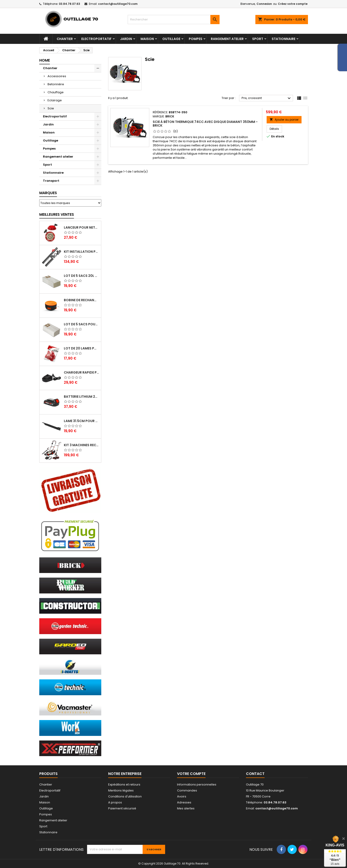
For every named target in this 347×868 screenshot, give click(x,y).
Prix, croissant (267, 98)
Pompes (196, 39)
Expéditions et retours (124, 784)
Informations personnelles (197, 784)
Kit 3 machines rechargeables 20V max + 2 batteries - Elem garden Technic (82, 445)
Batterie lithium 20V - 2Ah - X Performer (82, 397)
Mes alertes (186, 808)
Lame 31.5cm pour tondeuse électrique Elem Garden (82, 421)
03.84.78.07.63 (69, 4)
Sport (258, 39)
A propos (115, 802)
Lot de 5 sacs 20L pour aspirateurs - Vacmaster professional (82, 276)
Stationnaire (284, 39)
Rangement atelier (227, 39)
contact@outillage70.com (118, 4)
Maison (147, 39)
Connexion (264, 4)
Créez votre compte (293, 4)
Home (45, 60)
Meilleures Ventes (57, 214)
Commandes (187, 790)
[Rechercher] (174, 20)
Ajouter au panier (284, 120)
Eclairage (55, 100)
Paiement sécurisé (122, 808)
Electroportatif (96, 39)
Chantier (65, 39)
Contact (255, 774)
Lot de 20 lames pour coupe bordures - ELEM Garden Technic (82, 348)
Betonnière (56, 84)
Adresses (184, 802)
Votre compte (191, 774)
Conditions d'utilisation (125, 796)
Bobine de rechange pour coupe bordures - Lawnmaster (82, 300)
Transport (51, 181)
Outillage (171, 39)
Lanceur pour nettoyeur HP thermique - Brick (82, 227)
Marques (48, 193)
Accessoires (57, 76)
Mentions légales (121, 790)
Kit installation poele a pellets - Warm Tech (82, 252)
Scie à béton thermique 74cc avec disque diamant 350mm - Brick (205, 124)
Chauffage (56, 92)
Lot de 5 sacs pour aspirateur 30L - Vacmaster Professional (82, 324)
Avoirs (182, 796)
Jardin (126, 39)
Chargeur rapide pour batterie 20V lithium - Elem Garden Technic (82, 372)
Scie (51, 108)
